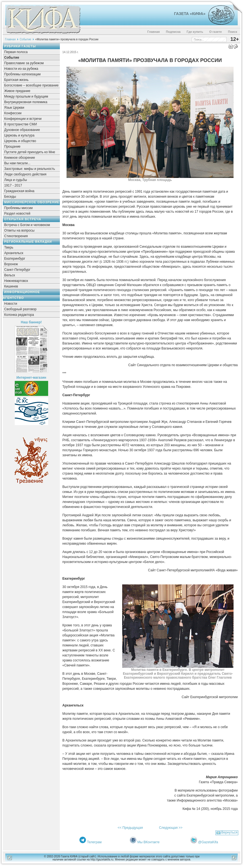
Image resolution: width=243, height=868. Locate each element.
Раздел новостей (17, 214)
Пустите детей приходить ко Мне (30, 152)
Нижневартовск (16, 281)
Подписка (173, 32)
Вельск (10, 275)
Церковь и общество (20, 141)
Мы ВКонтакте (149, 842)
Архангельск (14, 253)
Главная (154, 32)
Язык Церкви (14, 108)
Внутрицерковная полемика (26, 102)
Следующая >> (171, 828)
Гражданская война (19, 191)
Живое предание (17, 91)
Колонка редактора (19, 315)
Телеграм (94, 842)
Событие (25, 39)
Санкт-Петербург (17, 270)
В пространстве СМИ (21, 124)
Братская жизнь (16, 80)
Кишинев (11, 286)
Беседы (10, 197)
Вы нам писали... (17, 163)
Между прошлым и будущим (26, 96)
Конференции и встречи (23, 119)
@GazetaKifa (208, 842)
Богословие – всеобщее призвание (31, 85)
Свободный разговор (20, 309)
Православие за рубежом (24, 63)
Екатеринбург (15, 259)
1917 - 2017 (13, 185)
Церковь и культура (19, 135)
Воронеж (11, 264)
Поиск (233, 32)
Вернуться (229, 832)
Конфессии (13, 113)
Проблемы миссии (19, 208)
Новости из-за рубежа (21, 69)
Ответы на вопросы (19, 230)
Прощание (12, 147)
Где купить (195, 32)
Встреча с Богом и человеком (27, 225)
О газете (216, 32)
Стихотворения (16, 236)
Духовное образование (22, 130)
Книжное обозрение (20, 158)
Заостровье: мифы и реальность (30, 169)
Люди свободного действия (25, 174)
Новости (11, 304)
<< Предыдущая (130, 828)
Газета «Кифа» (190, 14)
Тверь (9, 247)
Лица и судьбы (16, 180)
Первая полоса (16, 52)
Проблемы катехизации (22, 74)
